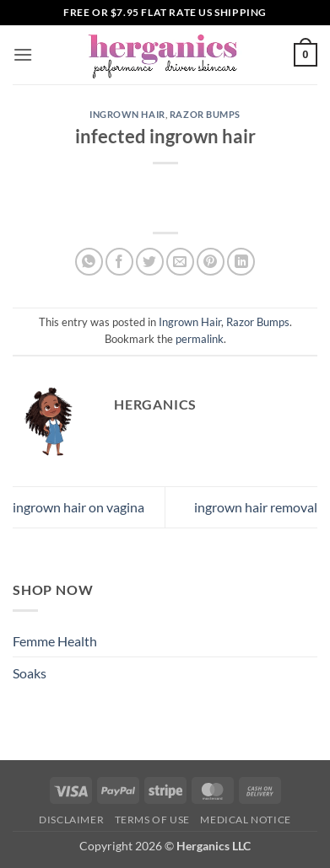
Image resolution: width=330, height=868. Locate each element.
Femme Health (55, 641)
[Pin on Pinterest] (211, 262)
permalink (200, 339)
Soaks (30, 673)
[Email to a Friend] (180, 262)
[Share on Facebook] (119, 262)
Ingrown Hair (127, 114)
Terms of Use (152, 820)
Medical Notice (246, 820)
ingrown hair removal (256, 507)
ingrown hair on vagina (78, 507)
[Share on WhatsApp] (89, 262)
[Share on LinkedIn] (241, 262)
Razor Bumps (205, 114)
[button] (23, 54)
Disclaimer (71, 820)
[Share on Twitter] (150, 262)
